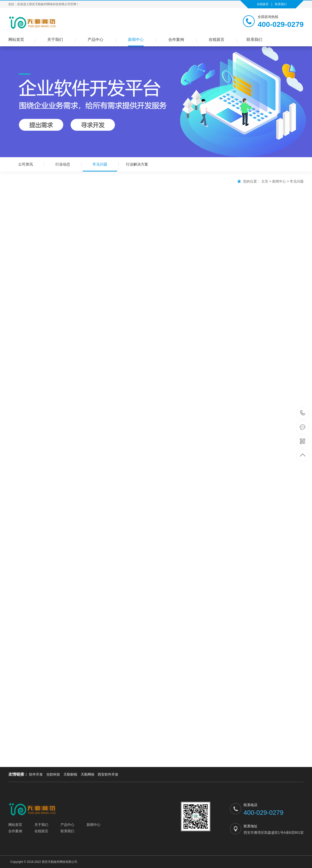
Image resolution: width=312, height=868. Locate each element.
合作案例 (176, 40)
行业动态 (63, 164)
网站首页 (16, 40)
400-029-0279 (303, 413)
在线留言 (263, 4)
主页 (265, 181)
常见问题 (100, 167)
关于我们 (55, 40)
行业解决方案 (137, 164)
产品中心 (95, 40)
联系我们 (281, 4)
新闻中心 (136, 40)
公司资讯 (26, 164)
